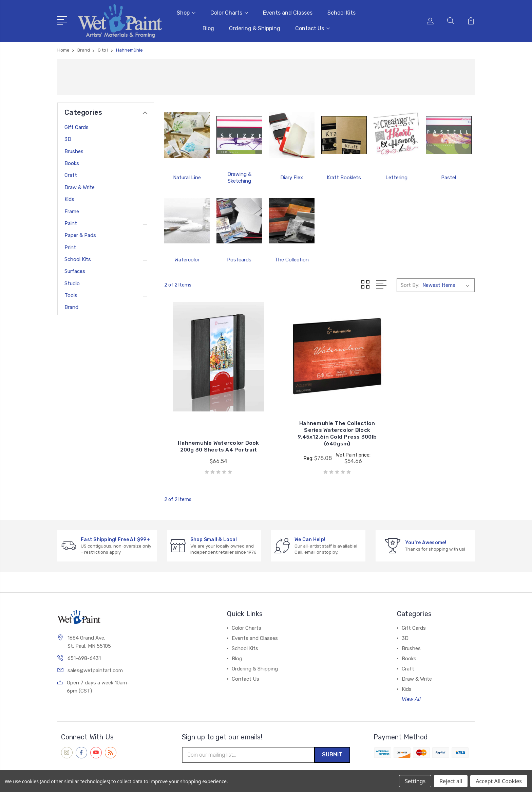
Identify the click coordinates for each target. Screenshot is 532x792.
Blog (208, 28)
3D (68, 138)
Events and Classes (288, 12)
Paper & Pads (80, 234)
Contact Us (312, 28)
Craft (71, 174)
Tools (71, 294)
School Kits (341, 12)
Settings (415, 781)
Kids (69, 198)
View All (411, 685)
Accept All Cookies (499, 781)
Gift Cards (77, 126)
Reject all (451, 781)
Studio (72, 282)
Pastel (449, 176)
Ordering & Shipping (255, 28)
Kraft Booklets (344, 176)
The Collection (292, 258)
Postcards (239, 258)
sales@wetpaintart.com (95, 657)
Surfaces (75, 270)
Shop (186, 12)
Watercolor (187, 258)
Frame (72, 210)
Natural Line (187, 176)
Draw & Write (80, 186)
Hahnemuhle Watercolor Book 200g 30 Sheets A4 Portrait (213, 429)
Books (72, 162)
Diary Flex (292, 176)
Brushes (74, 150)
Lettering (396, 176)
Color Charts (229, 12)
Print (70, 246)
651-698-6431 (84, 645)
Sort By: (410, 284)
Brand (71, 306)
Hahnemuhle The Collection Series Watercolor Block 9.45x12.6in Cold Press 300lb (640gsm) (319, 419)
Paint (71, 222)
